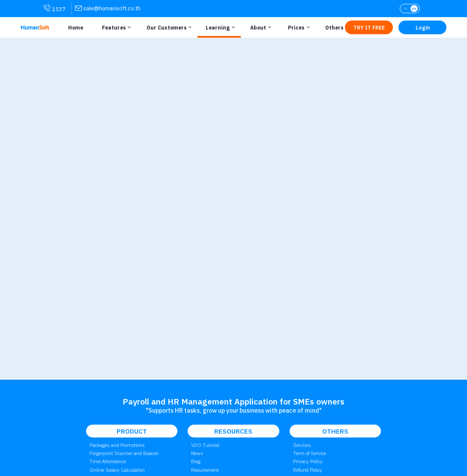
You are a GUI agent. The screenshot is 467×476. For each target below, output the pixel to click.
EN (414, 9)
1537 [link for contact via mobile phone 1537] (55, 9)
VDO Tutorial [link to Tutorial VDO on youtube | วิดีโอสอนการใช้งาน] (205, 445)
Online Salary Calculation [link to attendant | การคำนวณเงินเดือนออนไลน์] (117, 470)
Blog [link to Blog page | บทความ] (196, 461)
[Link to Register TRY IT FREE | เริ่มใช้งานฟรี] (369, 27)
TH (405, 9)
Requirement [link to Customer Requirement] (205, 470)
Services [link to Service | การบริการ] (302, 445)
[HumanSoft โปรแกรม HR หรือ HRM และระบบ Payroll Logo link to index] (35, 27)
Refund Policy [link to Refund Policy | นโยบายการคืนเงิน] (308, 470)
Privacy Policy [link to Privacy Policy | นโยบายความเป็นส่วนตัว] (308, 461)
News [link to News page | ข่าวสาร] (197, 453)
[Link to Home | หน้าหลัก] (74, 27)
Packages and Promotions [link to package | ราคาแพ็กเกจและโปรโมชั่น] (117, 445)
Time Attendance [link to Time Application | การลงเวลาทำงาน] (108, 461)
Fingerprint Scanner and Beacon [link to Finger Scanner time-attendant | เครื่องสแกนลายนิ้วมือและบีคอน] (124, 453)
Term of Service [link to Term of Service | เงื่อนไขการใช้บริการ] (310, 453)
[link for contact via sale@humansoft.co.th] (108, 8)
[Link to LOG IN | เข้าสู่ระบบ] (422, 27)
